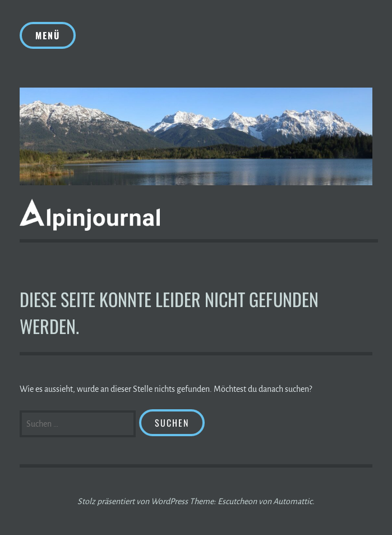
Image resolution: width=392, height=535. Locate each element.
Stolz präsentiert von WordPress (133, 501)
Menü (48, 35)
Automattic (293, 501)
